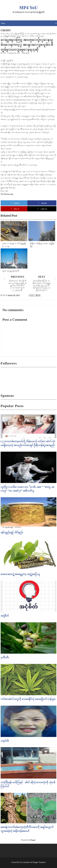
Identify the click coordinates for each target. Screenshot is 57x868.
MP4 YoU (28, 8)
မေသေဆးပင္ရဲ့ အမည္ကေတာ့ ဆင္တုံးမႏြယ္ (20, 574)
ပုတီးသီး (5, 657)
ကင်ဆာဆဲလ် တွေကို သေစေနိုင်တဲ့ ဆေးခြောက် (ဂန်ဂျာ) (28, 699)
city (24, 53)
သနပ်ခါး (5, 741)
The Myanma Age (7, 194)
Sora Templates (25, 862)
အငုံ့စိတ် (5, 616)
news (27, 53)
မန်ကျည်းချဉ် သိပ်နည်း (12, 532)
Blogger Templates (39, 862)
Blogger (33, 840)
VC (5, 53)
